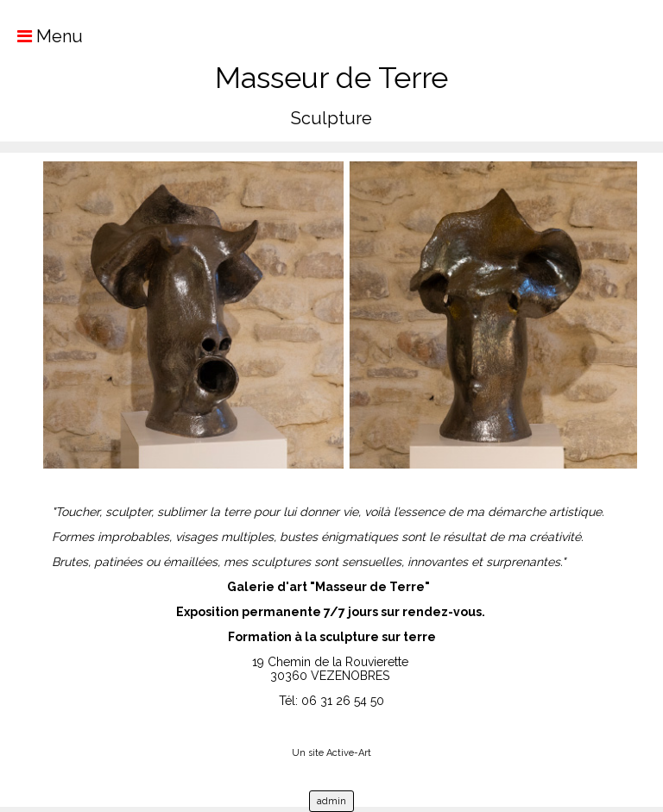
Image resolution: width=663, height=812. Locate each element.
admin (331, 801)
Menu (41, 36)
